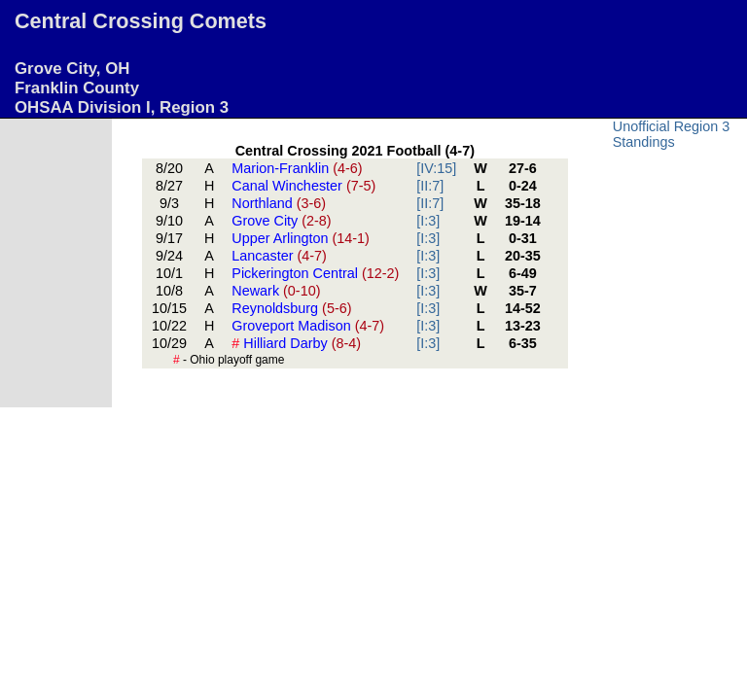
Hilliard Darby (296, 343)
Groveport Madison (308, 326)
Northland (279, 203)
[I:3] (428, 221)
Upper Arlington (301, 238)
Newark (276, 291)
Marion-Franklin (297, 168)
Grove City (281, 221)
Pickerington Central (315, 273)
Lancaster (279, 256)
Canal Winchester (303, 186)
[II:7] (430, 186)
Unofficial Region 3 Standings (672, 134)
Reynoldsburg (291, 308)
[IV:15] (436, 168)
